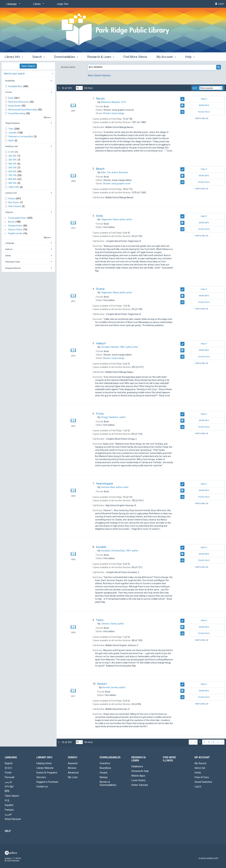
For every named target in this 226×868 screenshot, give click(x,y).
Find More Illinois (135, 57)
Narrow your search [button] (14, 74)
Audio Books (15, 106)
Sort (195, 88)
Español (9, 805)
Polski (8, 773)
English (9, 763)
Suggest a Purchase (47, 782)
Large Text (63, 4)
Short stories (15, 206)
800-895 (13, 179)
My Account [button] (166, 57)
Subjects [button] (9, 212)
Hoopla (103, 773)
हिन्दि (7, 791)
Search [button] (38, 57)
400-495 (13, 164)
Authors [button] (9, 249)
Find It (194, 99)
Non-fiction (14, 202)
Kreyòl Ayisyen (13, 819)
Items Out (200, 768)
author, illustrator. (115, 172)
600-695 (13, 171)
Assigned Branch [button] (13, 268)
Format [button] (8, 92)
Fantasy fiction (15, 226)
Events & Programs (47, 773)
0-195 (11, 152)
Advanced (73, 773)
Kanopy (104, 777)
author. (114, 417)
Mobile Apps (138, 776)
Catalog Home (44, 763)
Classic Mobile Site (208, 858)
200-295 (13, 156)
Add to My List (202, 118)
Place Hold (195, 112)
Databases (137, 766)
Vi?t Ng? (9, 787)
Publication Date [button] (13, 262)
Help (8, 831)
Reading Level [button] (12, 146)
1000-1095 (14, 187)
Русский (9, 777)
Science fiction (15, 229)
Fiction (12, 199)
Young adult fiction (17, 218)
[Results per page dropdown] (79, 88)
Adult (11, 141)
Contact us (42, 787)
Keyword (73, 763)
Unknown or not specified (21, 136)
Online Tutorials (140, 785)
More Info (195, 106)
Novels (11, 222)
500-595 (13, 168)
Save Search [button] (28, 66)
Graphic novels (15, 234)
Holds (198, 773)
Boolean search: (69, 67)
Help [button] (190, 57)
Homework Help (140, 771)
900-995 (13, 183)
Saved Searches (203, 782)
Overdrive (105, 763)
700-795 (13, 175)
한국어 (8, 768)
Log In (221, 4)
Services (41, 777)
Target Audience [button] (13, 123)
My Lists (73, 777)
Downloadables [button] (66, 57)
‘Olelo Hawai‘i (12, 796)
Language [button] (10, 243)
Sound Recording (17, 113)
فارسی (8, 782)
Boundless (105, 768)
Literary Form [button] (11, 193)
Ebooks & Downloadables (108, 783)
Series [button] (8, 256)
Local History (138, 780)
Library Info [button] (14, 57)
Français (9, 810)
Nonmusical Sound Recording (23, 110)
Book (11, 98)
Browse (72, 768)
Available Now (15, 86)
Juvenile (13, 133)
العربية (8, 814)
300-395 (13, 160)
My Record (200, 763)
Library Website (45, 768)
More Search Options (99, 75)
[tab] (28, 73)
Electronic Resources (19, 102)
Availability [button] (10, 81)
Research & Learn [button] (101, 57)
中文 (7, 800)
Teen (11, 129)
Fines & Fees (202, 777)
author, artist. (117, 219)
